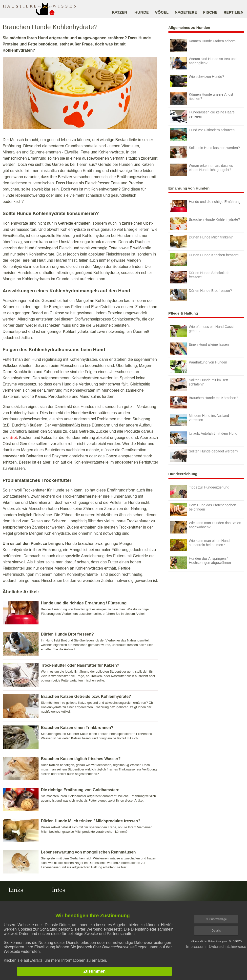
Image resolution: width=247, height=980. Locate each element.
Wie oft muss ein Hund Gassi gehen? (202, 331)
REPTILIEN (234, 12)
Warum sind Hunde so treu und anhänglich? (203, 63)
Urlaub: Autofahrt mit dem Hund (204, 438)
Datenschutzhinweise (227, 947)
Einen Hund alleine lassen (199, 349)
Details (216, 931)
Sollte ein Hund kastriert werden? (205, 152)
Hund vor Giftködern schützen (202, 134)
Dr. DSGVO (235, 941)
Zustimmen (95, 971)
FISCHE (210, 12)
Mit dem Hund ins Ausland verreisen (200, 420)
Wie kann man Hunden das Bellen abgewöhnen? (206, 527)
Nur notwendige (216, 919)
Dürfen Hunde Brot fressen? (67, 634)
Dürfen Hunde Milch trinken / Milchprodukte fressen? (91, 821)
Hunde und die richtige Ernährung (205, 206)
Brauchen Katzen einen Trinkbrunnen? (77, 728)
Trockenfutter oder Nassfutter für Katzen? (80, 665)
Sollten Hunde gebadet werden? (204, 456)
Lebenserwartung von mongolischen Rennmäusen (88, 852)
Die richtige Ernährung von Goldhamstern (80, 790)
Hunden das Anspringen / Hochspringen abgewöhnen (200, 563)
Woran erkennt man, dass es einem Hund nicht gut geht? (202, 170)
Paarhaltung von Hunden (199, 367)
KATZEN (120, 12)
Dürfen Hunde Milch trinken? (201, 242)
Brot (13, 437)
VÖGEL (162, 12)
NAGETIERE (186, 12)
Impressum (196, 947)
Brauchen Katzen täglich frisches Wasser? (81, 759)
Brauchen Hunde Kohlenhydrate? (205, 224)
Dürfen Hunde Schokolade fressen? (200, 277)
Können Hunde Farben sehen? (203, 45)
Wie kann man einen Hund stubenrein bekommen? (200, 545)
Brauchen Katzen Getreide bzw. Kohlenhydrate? (86, 696)
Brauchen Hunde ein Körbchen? (204, 402)
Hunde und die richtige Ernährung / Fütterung (84, 603)
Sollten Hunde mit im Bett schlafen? (199, 384)
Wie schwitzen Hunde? (197, 81)
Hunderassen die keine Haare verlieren (202, 117)
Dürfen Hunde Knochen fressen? (205, 259)
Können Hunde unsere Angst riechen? (202, 99)
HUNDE (142, 12)
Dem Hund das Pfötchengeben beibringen (203, 509)
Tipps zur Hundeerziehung (200, 492)
